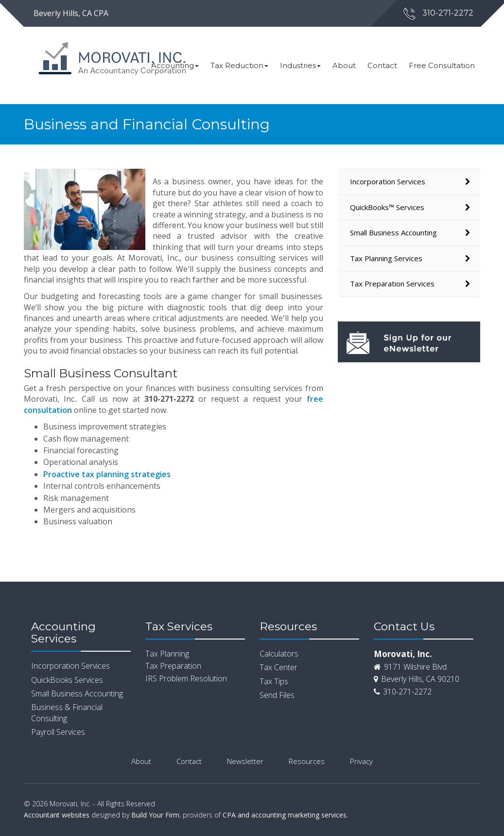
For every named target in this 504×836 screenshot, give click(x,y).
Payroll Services (58, 732)
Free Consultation (442, 65)
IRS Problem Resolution (186, 678)
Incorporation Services (388, 181)
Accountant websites (57, 815)
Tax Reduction (239, 65)
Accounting (175, 65)
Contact (382, 65)
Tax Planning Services (386, 258)
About (344, 65)
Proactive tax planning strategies (107, 474)
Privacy (361, 761)
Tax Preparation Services (392, 284)
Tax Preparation (173, 666)
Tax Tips (274, 681)
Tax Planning (167, 654)
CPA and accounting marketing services (285, 815)
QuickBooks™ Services (387, 207)
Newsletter (245, 761)
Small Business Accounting (393, 232)
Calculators (279, 654)
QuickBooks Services (67, 680)
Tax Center (278, 667)
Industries (300, 65)
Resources (307, 761)
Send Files (277, 695)
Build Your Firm (155, 815)
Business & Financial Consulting (67, 712)
